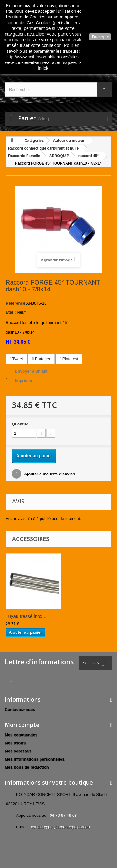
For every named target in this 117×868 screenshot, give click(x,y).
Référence (15, 303)
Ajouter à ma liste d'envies (49, 474)
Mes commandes (21, 735)
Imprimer (24, 381)
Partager (41, 359)
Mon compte (22, 725)
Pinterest (69, 359)
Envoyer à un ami (32, 371)
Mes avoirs (15, 743)
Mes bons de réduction (27, 767)
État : (11, 312)
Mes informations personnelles (34, 759)
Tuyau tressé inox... (26, 616)
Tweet (16, 359)
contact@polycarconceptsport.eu (61, 827)
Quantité (20, 424)
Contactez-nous (20, 709)
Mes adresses (18, 751)
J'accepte (100, 37)
